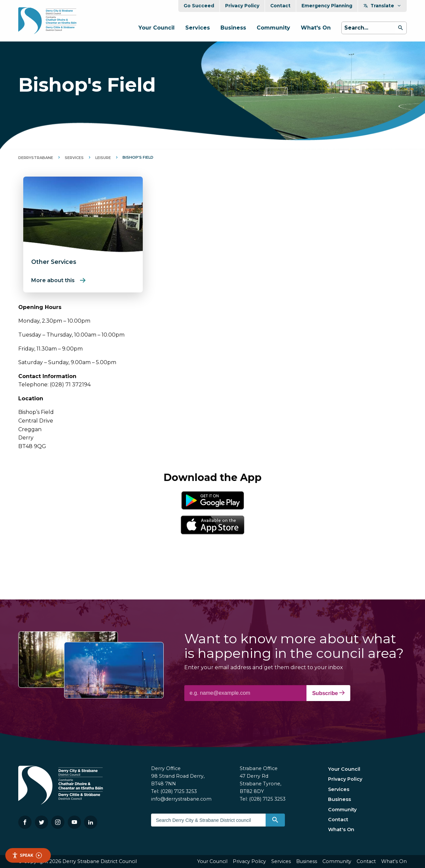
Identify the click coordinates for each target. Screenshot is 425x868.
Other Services (54, 262)
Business (233, 28)
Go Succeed (199, 6)
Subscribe (328, 693)
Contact (280, 6)
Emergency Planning (327, 6)
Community (273, 28)
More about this (53, 280)
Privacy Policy (242, 6)
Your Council (157, 28)
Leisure (103, 158)
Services (198, 28)
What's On (316, 28)
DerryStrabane (36, 158)
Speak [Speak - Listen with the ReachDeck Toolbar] (27, 855)
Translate (382, 6)
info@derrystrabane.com (181, 799)
